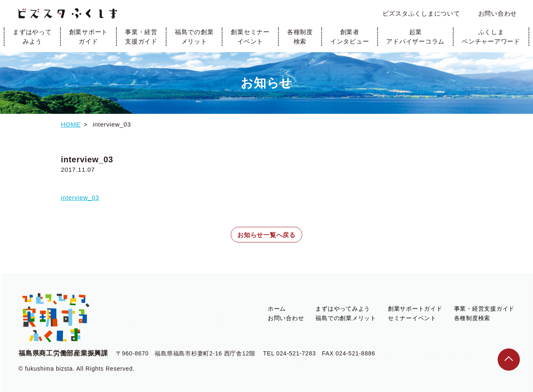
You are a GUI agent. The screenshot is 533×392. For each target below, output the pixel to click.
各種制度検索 (300, 37)
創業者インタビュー (350, 37)
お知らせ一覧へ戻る (266, 235)
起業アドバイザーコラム (415, 37)
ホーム (277, 309)
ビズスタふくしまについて (421, 13)
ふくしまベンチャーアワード (491, 37)
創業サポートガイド (89, 37)
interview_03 (80, 197)
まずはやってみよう (32, 37)
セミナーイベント (412, 318)
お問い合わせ (498, 13)
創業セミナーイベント (250, 37)
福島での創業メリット (194, 37)
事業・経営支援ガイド (141, 37)
